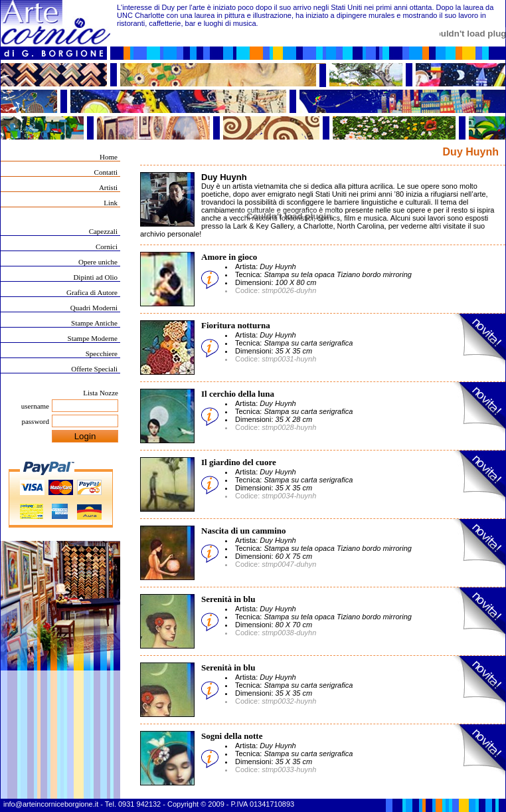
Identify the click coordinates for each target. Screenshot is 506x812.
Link (111, 203)
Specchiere (102, 354)
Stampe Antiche (94, 323)
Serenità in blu (228, 599)
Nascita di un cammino (243, 531)
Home (109, 157)
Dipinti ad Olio (95, 277)
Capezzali (103, 231)
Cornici (107, 247)
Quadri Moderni (94, 308)
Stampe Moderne (93, 338)
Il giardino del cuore (239, 462)
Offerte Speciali (94, 369)
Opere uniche (98, 262)
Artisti (108, 187)
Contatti (106, 172)
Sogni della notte (232, 736)
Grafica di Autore (92, 292)
